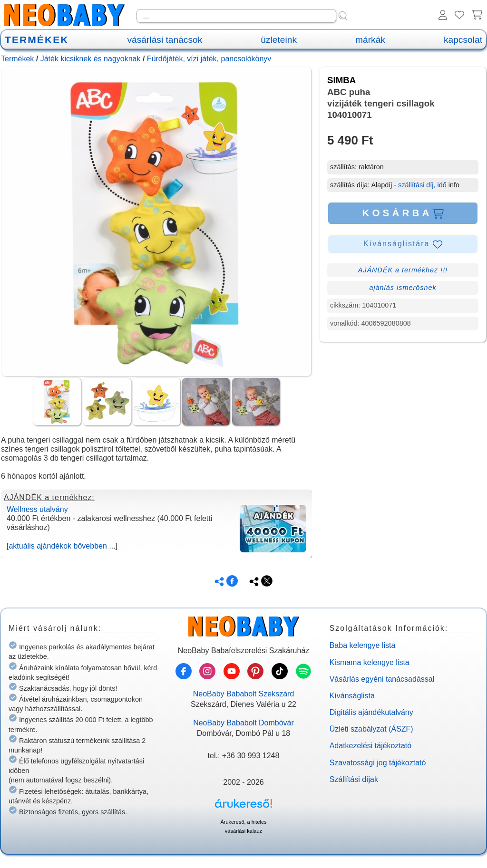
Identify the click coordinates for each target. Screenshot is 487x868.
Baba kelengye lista (363, 645)
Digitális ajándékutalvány (371, 712)
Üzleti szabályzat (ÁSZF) (371, 729)
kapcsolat (463, 40)
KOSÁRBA (403, 213)
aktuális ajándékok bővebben (58, 546)
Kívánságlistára (403, 244)
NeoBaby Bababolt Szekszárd (244, 694)
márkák (370, 40)
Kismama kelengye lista (370, 662)
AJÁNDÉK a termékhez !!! (403, 270)
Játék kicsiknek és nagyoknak (91, 59)
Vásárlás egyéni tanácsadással (382, 679)
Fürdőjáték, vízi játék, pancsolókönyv (209, 59)
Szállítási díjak (354, 779)
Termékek (17, 59)
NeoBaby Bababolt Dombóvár (243, 723)
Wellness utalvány (37, 509)
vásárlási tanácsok (165, 40)
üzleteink (279, 40)
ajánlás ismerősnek (403, 288)
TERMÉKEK (37, 40)
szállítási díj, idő (422, 185)
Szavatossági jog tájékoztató (378, 763)
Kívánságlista (352, 696)
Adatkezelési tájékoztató (371, 746)
